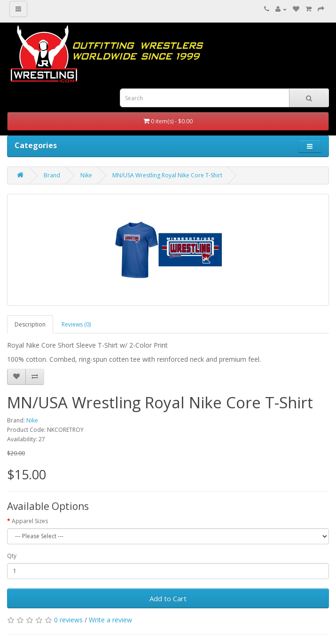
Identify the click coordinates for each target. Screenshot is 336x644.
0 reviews (68, 620)
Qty (12, 556)
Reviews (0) (76, 324)
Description (30, 324)
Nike (86, 175)
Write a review (110, 620)
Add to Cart (168, 598)
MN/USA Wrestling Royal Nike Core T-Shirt (167, 175)
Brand (52, 175)
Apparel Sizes (30, 521)
